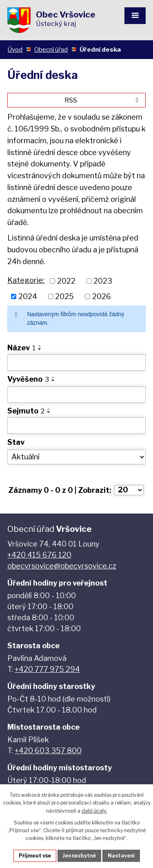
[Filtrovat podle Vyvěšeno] (76, 395)
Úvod (15, 49)
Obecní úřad (51, 49)
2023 (103, 281)
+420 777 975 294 (47, 669)
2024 (28, 296)
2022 (66, 281)
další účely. (94, 811)
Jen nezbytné (79, 856)
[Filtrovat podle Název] (76, 363)
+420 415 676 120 (39, 555)
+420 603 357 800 (48, 751)
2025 (64, 296)
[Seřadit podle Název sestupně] (40, 349)
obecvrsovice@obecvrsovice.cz (62, 566)
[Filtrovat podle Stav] (76, 457)
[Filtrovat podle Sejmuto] (76, 426)
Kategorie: (26, 280)
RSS (103, 100)
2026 (102, 296)
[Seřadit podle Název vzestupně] (40, 346)
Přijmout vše (35, 856)
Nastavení (121, 856)
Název (21, 348)
